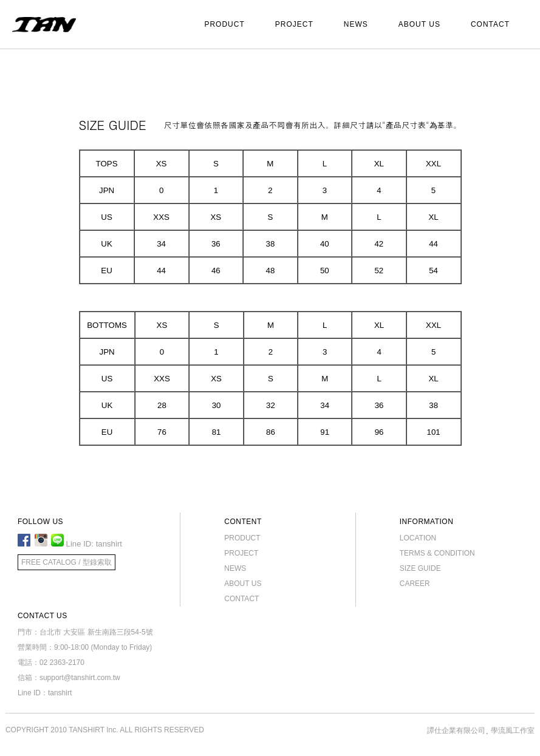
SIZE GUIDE (420, 568)
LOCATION (418, 538)
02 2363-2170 (62, 662)
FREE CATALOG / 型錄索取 (67, 562)
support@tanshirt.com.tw (80, 678)
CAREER (415, 584)
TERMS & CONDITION (437, 553)
